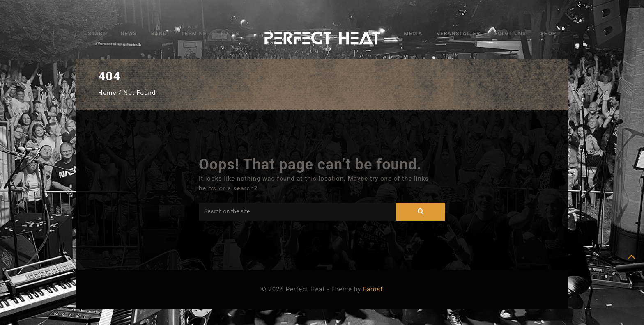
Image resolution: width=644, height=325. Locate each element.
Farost (373, 289)
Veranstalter (458, 33)
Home (107, 93)
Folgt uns (510, 33)
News (129, 33)
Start (97, 33)
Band (159, 33)
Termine (194, 33)
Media (413, 33)
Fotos (230, 33)
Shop (548, 33)
